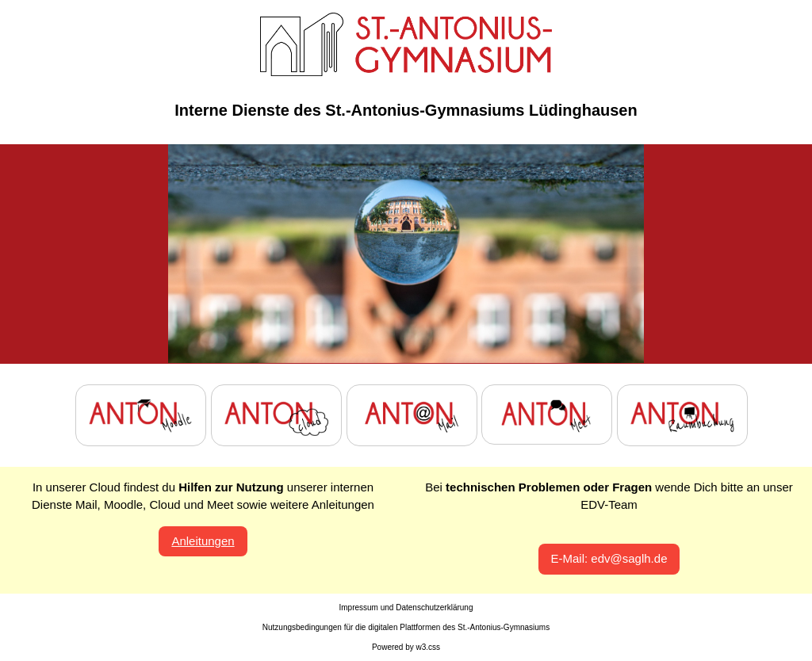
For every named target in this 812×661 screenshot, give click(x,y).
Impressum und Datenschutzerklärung (406, 608)
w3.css (429, 647)
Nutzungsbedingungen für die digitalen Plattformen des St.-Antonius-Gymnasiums (406, 627)
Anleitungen (203, 541)
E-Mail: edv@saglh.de (609, 558)
